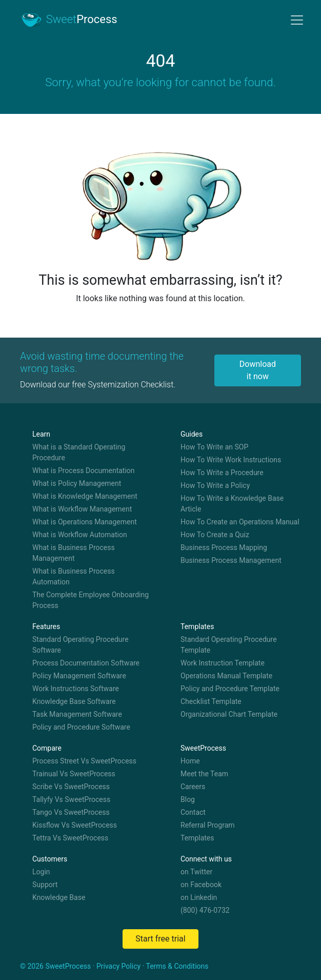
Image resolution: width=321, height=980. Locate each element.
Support (45, 885)
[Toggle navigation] (297, 20)
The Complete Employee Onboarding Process (91, 600)
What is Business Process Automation (74, 576)
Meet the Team (204, 774)
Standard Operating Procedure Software (81, 645)
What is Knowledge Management (85, 496)
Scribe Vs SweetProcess (71, 787)
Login (41, 872)
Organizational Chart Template (229, 714)
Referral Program (208, 825)
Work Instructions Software (76, 689)
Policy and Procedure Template (230, 689)
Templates (197, 838)
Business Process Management (231, 560)
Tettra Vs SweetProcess (70, 838)
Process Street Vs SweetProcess (84, 761)
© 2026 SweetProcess (55, 966)
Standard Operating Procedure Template (229, 645)
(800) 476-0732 (205, 910)
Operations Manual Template (226, 676)
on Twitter (196, 872)
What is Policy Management (77, 483)
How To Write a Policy (215, 485)
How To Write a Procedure (222, 473)
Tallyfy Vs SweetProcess (71, 799)
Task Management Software (77, 714)
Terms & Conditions (177, 966)
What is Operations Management (85, 522)
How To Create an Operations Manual (240, 522)
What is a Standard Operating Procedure (79, 452)
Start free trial (160, 939)
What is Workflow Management (82, 509)
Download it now (258, 370)
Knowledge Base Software (74, 701)
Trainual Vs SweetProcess (74, 774)
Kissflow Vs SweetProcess (75, 825)
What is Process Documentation (84, 471)
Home (190, 761)
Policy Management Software (79, 676)
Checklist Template (211, 701)
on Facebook (201, 885)
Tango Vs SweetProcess (71, 812)
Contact (193, 812)
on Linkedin (199, 897)
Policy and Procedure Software (81, 727)
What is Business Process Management (74, 553)
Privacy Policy (118, 966)
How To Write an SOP (214, 447)
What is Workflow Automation (80, 535)
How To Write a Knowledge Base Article (232, 504)
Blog (188, 799)
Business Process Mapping (224, 547)
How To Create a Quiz (215, 535)
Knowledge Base (59, 897)
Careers (193, 787)
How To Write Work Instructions (231, 460)
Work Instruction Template (223, 663)
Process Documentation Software (86, 663)
